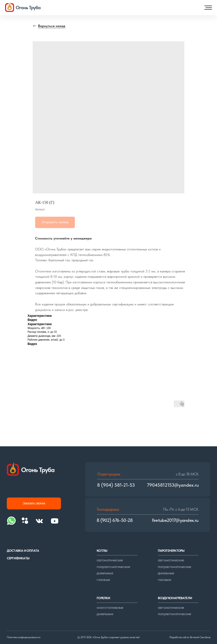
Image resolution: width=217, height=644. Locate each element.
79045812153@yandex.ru (173, 485)
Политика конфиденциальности (24, 637)
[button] (208, 8)
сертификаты (18, 558)
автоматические (110, 560)
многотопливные (110, 607)
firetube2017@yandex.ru (175, 520)
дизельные (105, 573)
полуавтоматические (113, 567)
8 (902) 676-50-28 (115, 520)
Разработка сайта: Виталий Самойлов (190, 637)
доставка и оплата (23, 550)
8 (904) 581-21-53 (116, 485)
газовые (103, 579)
